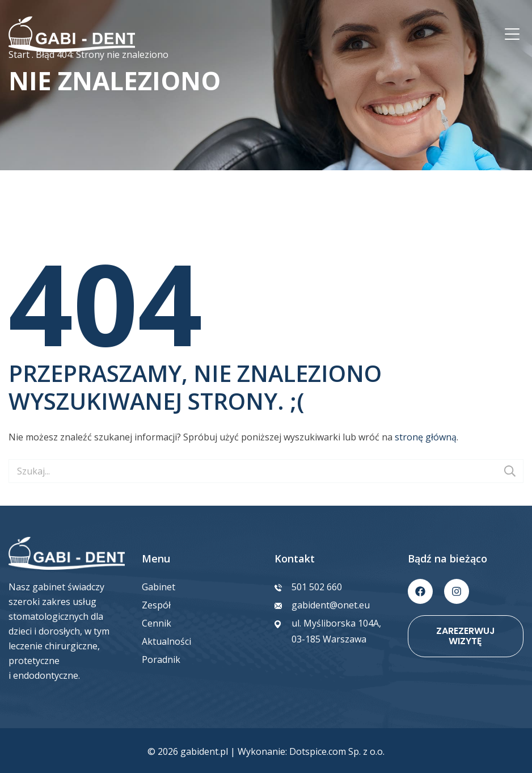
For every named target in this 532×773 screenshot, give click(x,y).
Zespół (156, 605)
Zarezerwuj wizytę (466, 636)
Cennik (157, 623)
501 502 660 (317, 587)
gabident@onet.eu (331, 605)
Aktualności (166, 641)
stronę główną (426, 437)
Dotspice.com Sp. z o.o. (337, 751)
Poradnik (161, 659)
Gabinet (159, 587)
